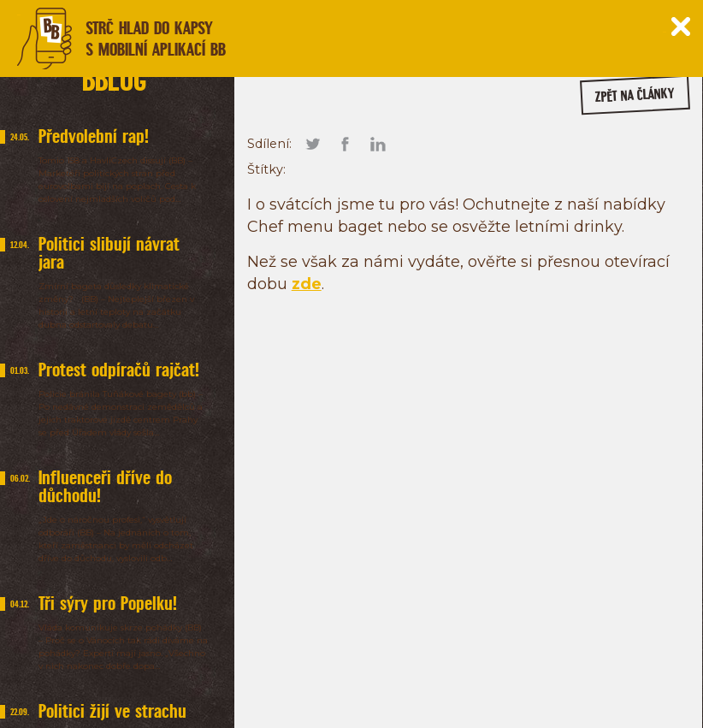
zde (307, 284)
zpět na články (635, 95)
